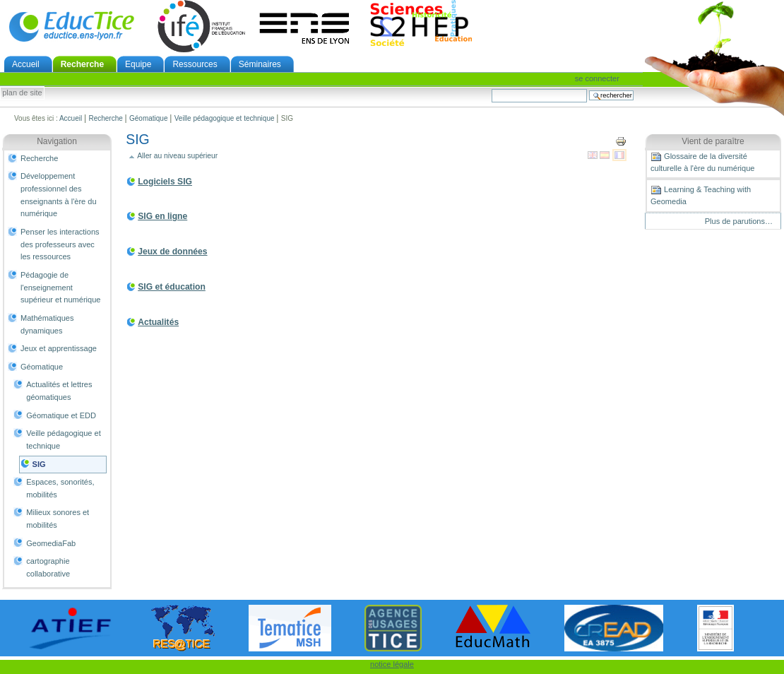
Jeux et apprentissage (59, 348)
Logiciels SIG (165, 182)
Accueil (26, 64)
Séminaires (260, 64)
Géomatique (148, 118)
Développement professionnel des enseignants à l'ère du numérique (59, 195)
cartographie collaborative (48, 567)
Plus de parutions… (739, 221)
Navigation (57, 141)
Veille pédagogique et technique (225, 118)
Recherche (82, 64)
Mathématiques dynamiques (47, 324)
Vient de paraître (713, 141)
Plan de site (22, 93)
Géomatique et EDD (61, 415)
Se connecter (597, 78)
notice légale (392, 664)
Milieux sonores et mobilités (58, 519)
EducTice (71, 26)
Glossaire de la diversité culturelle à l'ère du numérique (702, 162)
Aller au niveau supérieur (177, 156)
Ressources (195, 64)
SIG (39, 464)
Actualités (158, 322)
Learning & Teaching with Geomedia (701, 195)
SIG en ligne (162, 216)
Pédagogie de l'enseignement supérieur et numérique (60, 287)
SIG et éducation (172, 287)
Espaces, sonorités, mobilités (60, 488)
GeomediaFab (51, 543)
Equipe (138, 64)
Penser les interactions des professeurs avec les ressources (60, 244)
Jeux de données (172, 252)
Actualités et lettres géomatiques (59, 391)
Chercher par (491, 89)
